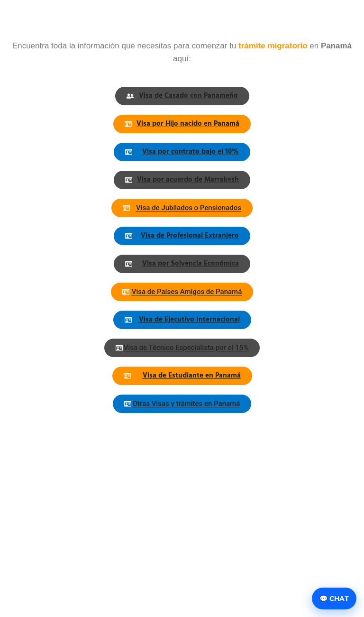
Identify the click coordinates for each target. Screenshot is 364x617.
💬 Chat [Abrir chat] (334, 599)
